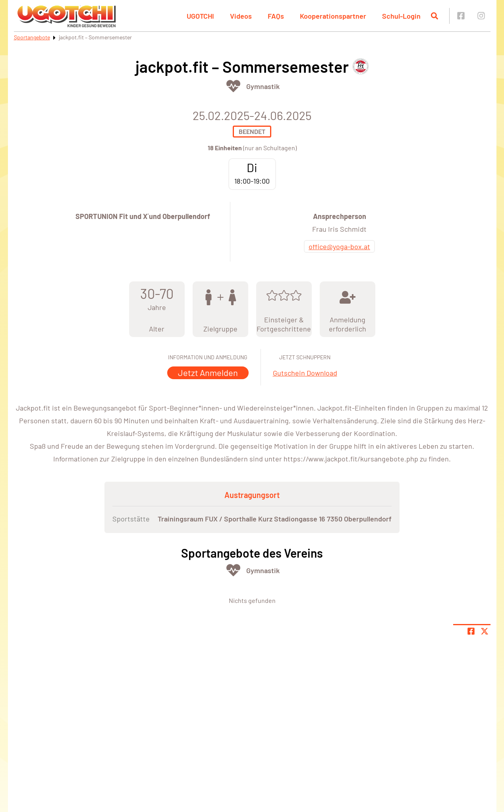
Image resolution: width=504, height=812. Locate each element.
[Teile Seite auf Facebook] (471, 631)
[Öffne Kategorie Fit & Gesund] (233, 86)
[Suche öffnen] (434, 16)
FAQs (276, 16)
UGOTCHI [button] (200, 16)
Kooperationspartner (333, 16)
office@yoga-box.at (339, 246)
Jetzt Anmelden (208, 372)
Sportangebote (32, 37)
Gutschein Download (305, 373)
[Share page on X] (485, 631)
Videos (241, 16)
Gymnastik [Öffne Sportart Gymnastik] (263, 86)
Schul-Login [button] (401, 16)
